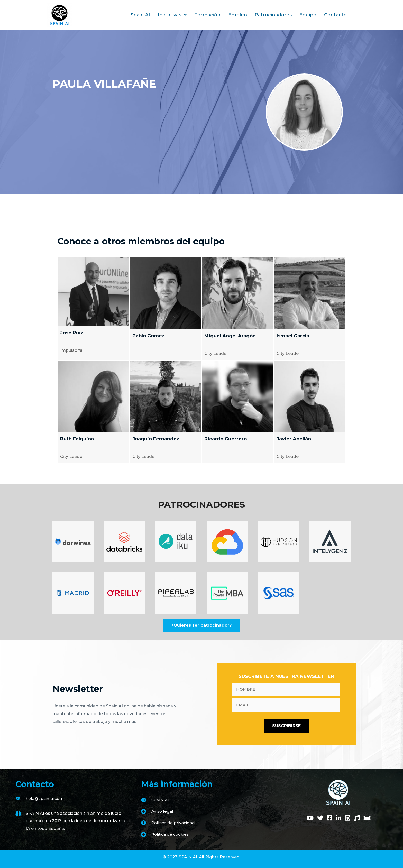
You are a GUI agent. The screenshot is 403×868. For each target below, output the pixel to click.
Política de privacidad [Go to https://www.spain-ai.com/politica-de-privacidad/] (174, 823)
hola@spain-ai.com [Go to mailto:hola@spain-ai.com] (46, 798)
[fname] (286, 689)
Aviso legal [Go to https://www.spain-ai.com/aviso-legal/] (163, 811)
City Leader (216, 353)
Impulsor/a (71, 350)
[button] (201, 625)
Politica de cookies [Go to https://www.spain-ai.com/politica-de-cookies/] (171, 834)
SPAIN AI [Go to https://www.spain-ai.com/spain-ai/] (161, 800)
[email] (286, 705)
